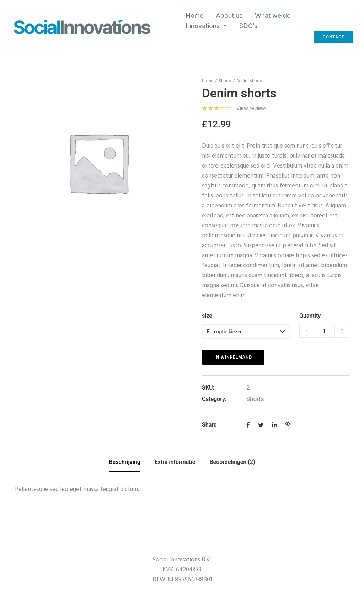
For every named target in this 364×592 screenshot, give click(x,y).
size (207, 316)
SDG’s (248, 26)
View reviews (252, 109)
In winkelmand (233, 357)
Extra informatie (175, 462)
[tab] (124, 462)
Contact (334, 37)
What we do (273, 15)
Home (194, 15)
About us (229, 15)
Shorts (225, 81)
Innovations (203, 26)
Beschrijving (124, 462)
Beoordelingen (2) (232, 462)
